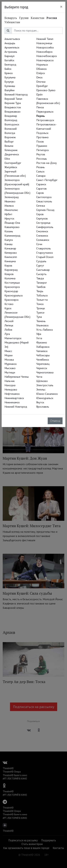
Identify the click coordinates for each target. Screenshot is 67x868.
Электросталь (45, 385)
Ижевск (9, 206)
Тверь (40, 291)
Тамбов (41, 287)
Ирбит (8, 214)
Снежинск (42, 236)
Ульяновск (42, 325)
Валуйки (9, 90)
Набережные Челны (17, 377)
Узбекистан (12, 22)
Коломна (10, 278)
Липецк (9, 325)
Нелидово (11, 389)
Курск (8, 308)
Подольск (42, 133)
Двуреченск (12, 154)
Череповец (43, 364)
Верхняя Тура (13, 103)
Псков (40, 141)
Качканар (10, 248)
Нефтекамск (12, 394)
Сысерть (41, 274)
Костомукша (12, 283)
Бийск (8, 69)
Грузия (24, 18)
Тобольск (42, 295)
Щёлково (42, 381)
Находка (10, 385)
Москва (9, 360)
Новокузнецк (44, 43)
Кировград (11, 270)
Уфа (39, 334)
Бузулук (9, 82)
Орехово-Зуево (46, 90)
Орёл (39, 94)
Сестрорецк (43, 223)
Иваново (10, 201)
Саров (40, 193)
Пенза (40, 107)
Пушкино (42, 146)
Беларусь (11, 18)
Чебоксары (43, 355)
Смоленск (42, 231)
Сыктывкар (43, 270)
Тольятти (42, 300)
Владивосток (13, 107)
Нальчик (10, 381)
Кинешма (10, 261)
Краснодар (11, 291)
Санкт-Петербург (47, 180)
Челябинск (43, 360)
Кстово (9, 304)
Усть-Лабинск (45, 330)
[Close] (61, 7)
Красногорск (12, 287)
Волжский (11, 129)
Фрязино (42, 342)
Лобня (8, 330)
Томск (40, 304)
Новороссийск (45, 47)
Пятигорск (43, 150)
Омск (39, 77)
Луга (7, 334)
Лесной (9, 321)
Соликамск (43, 240)
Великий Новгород (16, 94)
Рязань (40, 167)
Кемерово (11, 253)
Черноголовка (45, 372)
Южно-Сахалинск (47, 394)
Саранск (41, 184)
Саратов (41, 188)
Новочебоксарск (47, 56)
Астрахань (11, 52)
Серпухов (42, 218)
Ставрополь (44, 248)
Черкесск (42, 368)
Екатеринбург (13, 163)
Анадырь (10, 43)
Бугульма (10, 77)
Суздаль (41, 261)
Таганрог (42, 283)
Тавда (40, 278)
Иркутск (9, 218)
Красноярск (12, 300)
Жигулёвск (11, 167)
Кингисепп (11, 257)
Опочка (41, 82)
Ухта (39, 338)
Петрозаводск (45, 120)
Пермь (41, 116)
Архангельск (12, 47)
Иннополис (11, 210)
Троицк (41, 308)
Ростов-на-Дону (46, 163)
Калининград (12, 236)
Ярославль (43, 407)
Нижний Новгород (16, 407)
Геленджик (11, 150)
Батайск (9, 60)
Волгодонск (12, 124)
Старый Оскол (45, 257)
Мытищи (10, 372)
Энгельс (41, 389)
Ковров (9, 274)
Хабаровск (43, 347)
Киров (8, 265)
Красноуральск (14, 295)
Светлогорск (44, 197)
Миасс (8, 351)
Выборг (9, 141)
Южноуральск (45, 398)
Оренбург (42, 86)
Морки (8, 355)
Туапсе (40, 312)
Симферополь (45, 227)
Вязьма (9, 146)
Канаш (8, 244)
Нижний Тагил (45, 39)
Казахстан (38, 18)
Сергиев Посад (45, 210)
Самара (41, 176)
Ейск (7, 159)
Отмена (55, 421)
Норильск (42, 64)
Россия (52, 18)
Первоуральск (45, 112)
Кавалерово (12, 227)
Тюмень (41, 321)
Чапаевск (42, 351)
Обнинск (41, 69)
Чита (39, 377)
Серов (40, 214)
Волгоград (11, 120)
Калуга (9, 240)
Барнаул (9, 56)
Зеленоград (12, 197)
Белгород (10, 64)
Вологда (10, 133)
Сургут (40, 265)
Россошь (42, 159)
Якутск (40, 402)
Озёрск (41, 73)
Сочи (39, 244)
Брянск (9, 73)
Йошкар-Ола (12, 223)
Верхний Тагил (13, 99)
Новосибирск (44, 52)
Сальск (40, 171)
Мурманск (11, 364)
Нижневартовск (14, 398)
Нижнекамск (12, 402)
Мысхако (10, 368)
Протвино (42, 137)
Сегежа (41, 206)
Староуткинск (45, 253)
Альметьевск (12, 39)
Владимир (11, 116)
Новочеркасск (45, 60)
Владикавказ (12, 112)
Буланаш (10, 86)
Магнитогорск (13, 338)
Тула (39, 317)
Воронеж (10, 137)
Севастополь (44, 201)
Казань (9, 231)
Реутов (41, 154)
